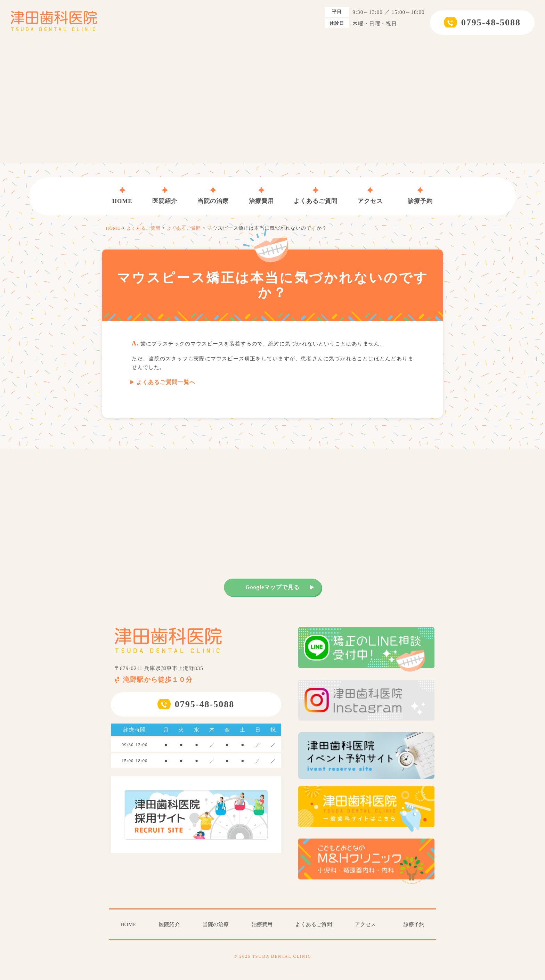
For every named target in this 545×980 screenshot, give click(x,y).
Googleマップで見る (272, 587)
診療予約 (420, 195)
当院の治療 (213, 195)
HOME (122, 195)
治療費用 (261, 195)
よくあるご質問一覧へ (166, 382)
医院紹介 (165, 195)
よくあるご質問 (316, 195)
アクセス (370, 195)
